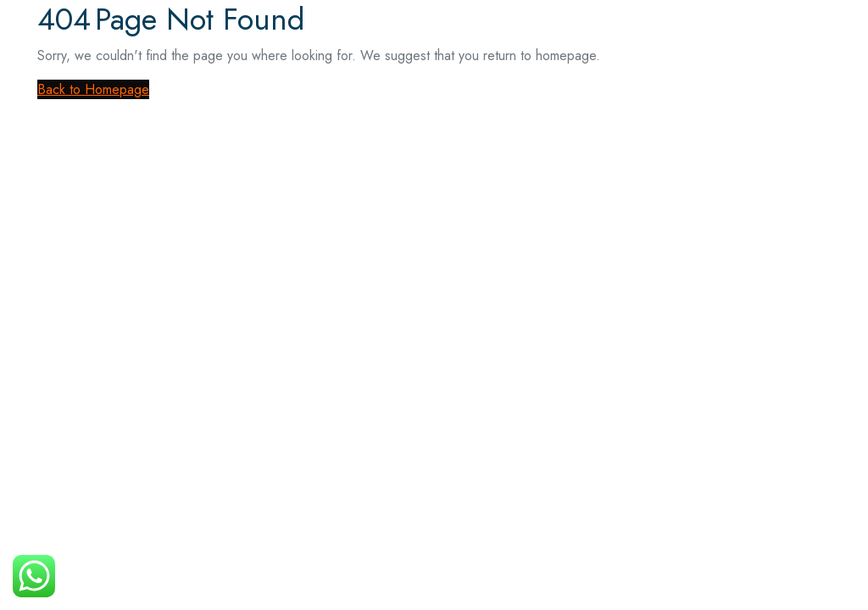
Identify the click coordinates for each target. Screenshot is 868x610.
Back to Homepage (93, 89)
